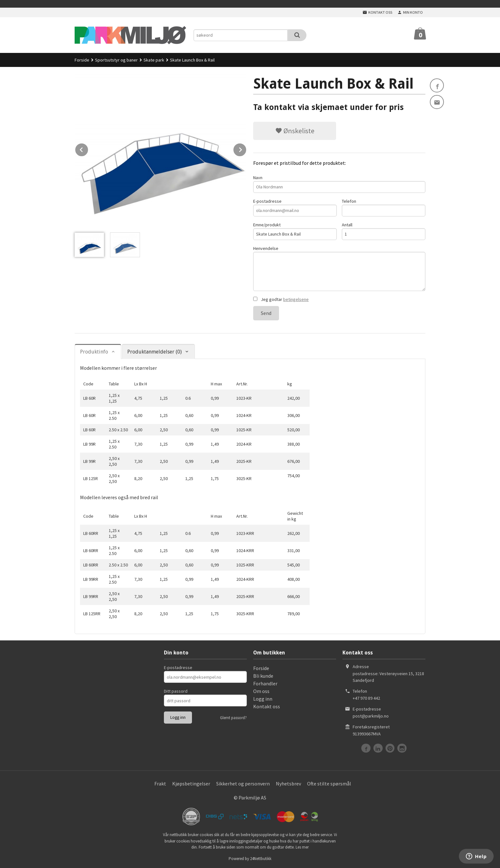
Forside (82, 60)
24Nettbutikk (261, 859)
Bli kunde (263, 676)
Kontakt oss (267, 706)
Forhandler (265, 683)
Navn (339, 184)
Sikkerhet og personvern (243, 784)
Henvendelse (339, 268)
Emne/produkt (295, 231)
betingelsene (296, 299)
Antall (384, 231)
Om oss (261, 691)
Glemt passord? (233, 718)
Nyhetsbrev (288, 784)
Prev (88, 149)
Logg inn (263, 699)
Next (246, 149)
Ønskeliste (295, 131)
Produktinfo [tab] (94, 352)
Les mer (302, 847)
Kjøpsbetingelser (191, 784)
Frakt (160, 784)
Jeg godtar (281, 299)
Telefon (384, 207)
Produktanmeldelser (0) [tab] (154, 352)
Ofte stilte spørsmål (329, 784)
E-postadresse (295, 207)
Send (266, 313)
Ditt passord (176, 691)
